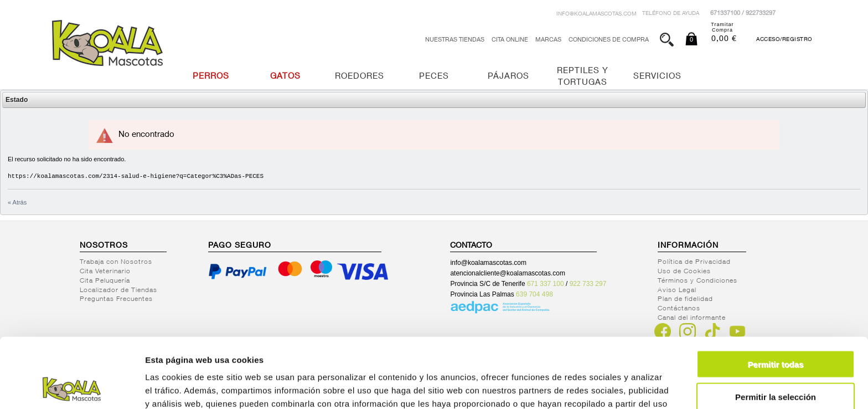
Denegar (776, 363)
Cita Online (510, 40)
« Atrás (17, 202)
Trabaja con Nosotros (116, 262)
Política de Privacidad (694, 262)
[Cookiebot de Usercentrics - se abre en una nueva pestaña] (72, 387)
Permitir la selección (776, 331)
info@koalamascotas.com (596, 14)
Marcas (548, 40)
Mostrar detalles (599, 387)
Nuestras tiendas (455, 40)
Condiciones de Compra (609, 40)
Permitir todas (776, 298)
